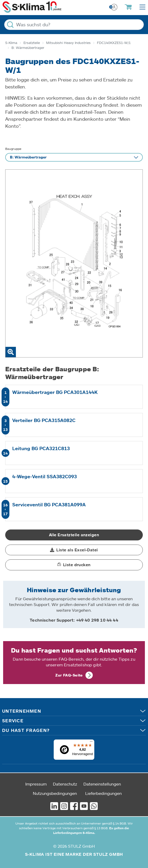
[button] (74, 550)
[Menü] (91, 743)
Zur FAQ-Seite (69, 675)
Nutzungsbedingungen (55, 793)
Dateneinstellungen (102, 784)
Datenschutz (65, 784)
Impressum (36, 784)
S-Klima (11, 43)
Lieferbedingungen (103, 793)
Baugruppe (13, 149)
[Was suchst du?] (74, 25)
